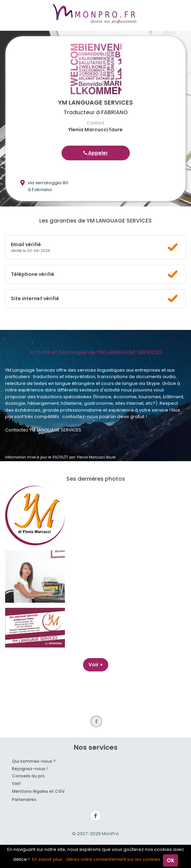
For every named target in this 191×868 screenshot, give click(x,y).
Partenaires (24, 799)
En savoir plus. (48, 859)
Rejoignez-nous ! (30, 769)
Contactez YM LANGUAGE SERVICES (43, 430)
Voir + (96, 665)
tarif (16, 783)
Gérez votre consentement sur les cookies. (114, 859)
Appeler (96, 153)
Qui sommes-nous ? (34, 761)
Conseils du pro (28, 776)
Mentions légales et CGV (38, 791)
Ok (170, 860)
